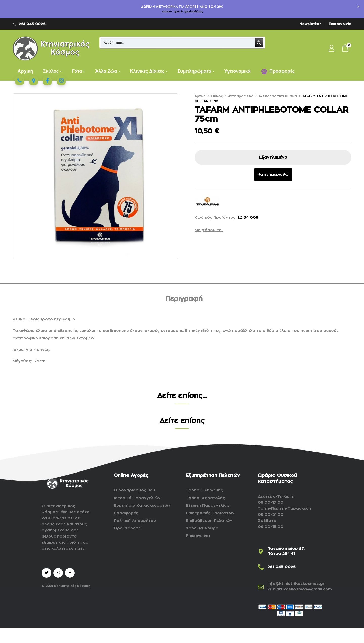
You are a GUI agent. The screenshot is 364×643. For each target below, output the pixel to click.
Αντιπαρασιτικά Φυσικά (278, 96)
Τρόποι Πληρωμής (204, 490)
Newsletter (310, 24)
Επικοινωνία (340, 24)
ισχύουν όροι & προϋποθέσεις (182, 12)
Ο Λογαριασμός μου (134, 490)
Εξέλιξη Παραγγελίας (207, 506)
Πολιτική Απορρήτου (135, 521)
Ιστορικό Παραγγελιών (137, 498)
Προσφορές (126, 513)
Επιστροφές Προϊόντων (210, 513)
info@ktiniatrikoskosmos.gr (296, 584)
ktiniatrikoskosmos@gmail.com (300, 589)
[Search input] (178, 42)
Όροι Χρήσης (127, 528)
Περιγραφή (184, 299)
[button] (345, 49)
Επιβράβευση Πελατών (209, 521)
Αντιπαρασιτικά (241, 96)
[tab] (184, 300)
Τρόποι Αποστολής (205, 498)
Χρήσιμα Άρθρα (202, 528)
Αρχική (200, 96)
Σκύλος (217, 96)
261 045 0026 (32, 24)
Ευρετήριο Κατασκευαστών (142, 506)
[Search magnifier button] (259, 42)
